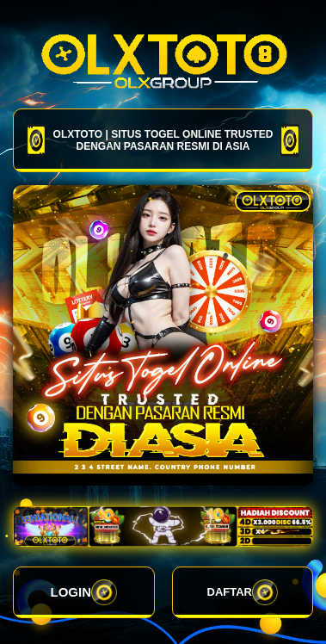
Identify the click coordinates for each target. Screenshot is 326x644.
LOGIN (84, 592)
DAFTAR (243, 592)
